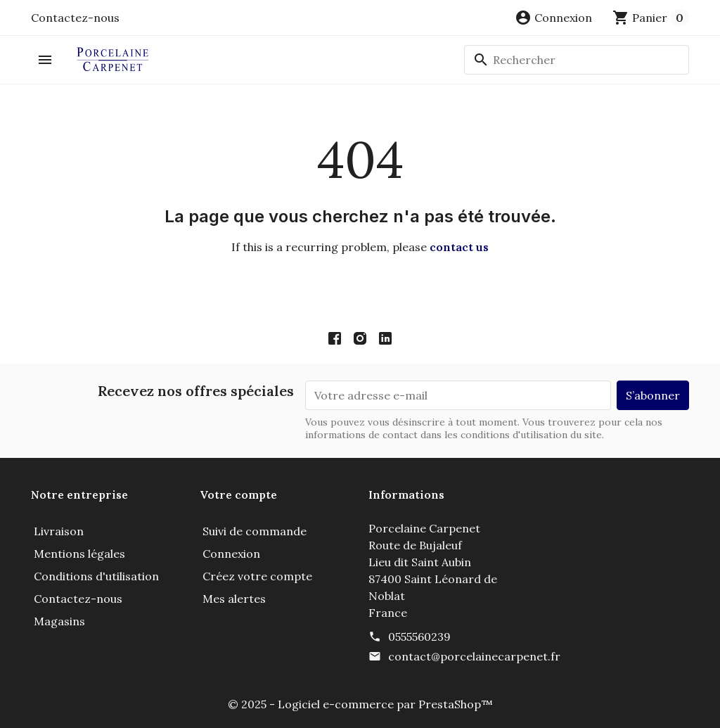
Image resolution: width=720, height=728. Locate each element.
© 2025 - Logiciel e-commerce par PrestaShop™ (360, 704)
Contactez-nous (75, 18)
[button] (553, 18)
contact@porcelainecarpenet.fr (474, 656)
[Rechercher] (577, 60)
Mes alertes (234, 599)
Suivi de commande (255, 531)
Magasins (59, 621)
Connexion (231, 554)
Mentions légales (79, 554)
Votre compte (238, 494)
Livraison (59, 531)
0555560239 (419, 637)
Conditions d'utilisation (96, 576)
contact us (459, 247)
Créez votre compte (257, 576)
